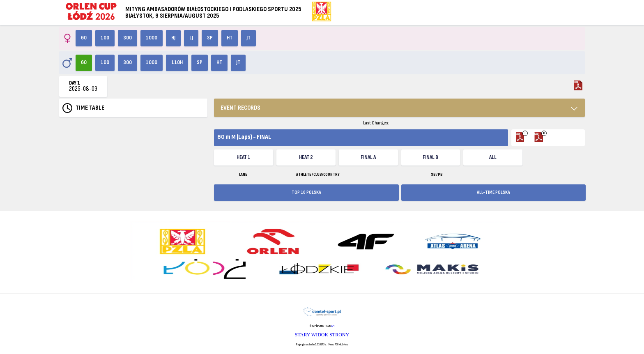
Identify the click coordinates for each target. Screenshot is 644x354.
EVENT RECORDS (240, 108)
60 (84, 38)
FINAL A (368, 157)
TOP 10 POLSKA (306, 192)
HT (230, 38)
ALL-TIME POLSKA (493, 192)
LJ (191, 38)
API (333, 326)
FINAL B (430, 157)
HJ (173, 38)
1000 (152, 38)
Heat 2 (306, 157)
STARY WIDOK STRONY (322, 335)
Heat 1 (244, 157)
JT (248, 38)
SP (210, 38)
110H (177, 62)
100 (105, 38)
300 (128, 38)
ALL (493, 157)
